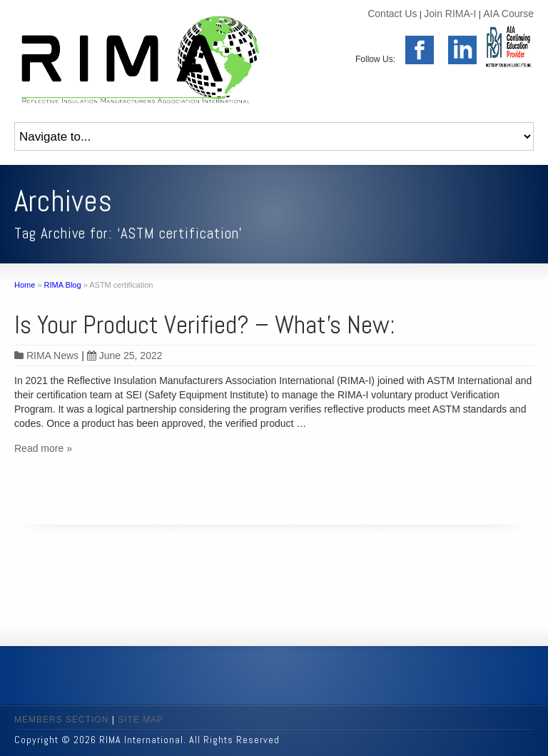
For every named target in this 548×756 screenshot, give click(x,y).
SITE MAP (141, 720)
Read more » (43, 448)
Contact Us (392, 14)
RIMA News (52, 356)
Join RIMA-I (450, 14)
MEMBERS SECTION (61, 720)
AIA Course (508, 14)
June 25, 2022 (125, 356)
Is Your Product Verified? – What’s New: (205, 325)
